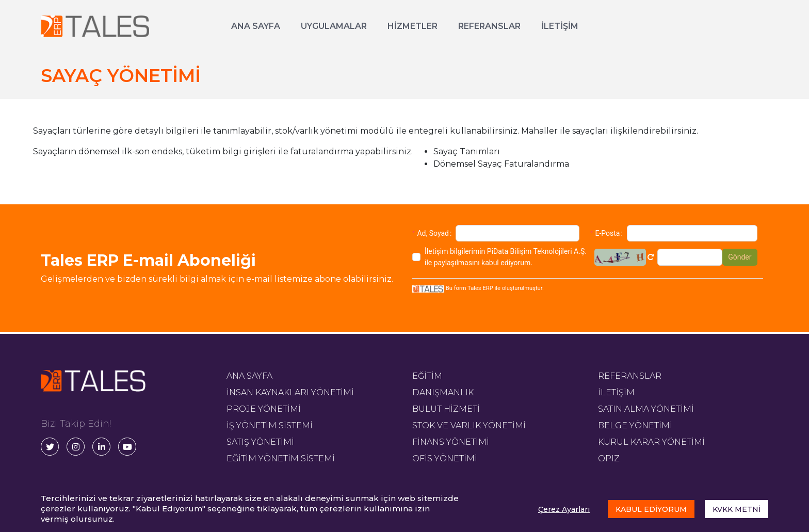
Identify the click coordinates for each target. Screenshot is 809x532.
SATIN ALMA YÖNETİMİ (646, 409)
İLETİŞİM (560, 26)
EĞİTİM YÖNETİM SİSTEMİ (281, 458)
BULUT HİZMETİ (446, 409)
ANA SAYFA (256, 26)
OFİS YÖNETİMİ (445, 458)
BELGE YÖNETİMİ (635, 425)
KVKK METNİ (737, 509)
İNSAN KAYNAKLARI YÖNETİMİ (290, 392)
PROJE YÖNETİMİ (264, 409)
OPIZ (609, 458)
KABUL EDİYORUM (651, 509)
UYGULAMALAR (334, 26)
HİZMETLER (412, 26)
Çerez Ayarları (564, 509)
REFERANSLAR (489, 26)
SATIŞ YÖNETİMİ (260, 442)
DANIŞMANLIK (443, 392)
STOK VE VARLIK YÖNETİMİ (469, 425)
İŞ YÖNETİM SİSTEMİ (270, 425)
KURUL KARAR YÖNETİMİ (651, 442)
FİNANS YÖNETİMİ (451, 442)
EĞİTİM (427, 376)
